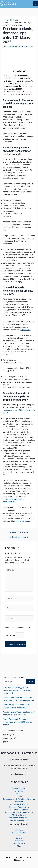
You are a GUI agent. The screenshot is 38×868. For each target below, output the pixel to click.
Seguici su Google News (19, 807)
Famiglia (19, 830)
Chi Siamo (19, 791)
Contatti (19, 796)
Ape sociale (25, 330)
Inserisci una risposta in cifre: (18, 628)
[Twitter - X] (25, 857)
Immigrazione (19, 843)
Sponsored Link (19, 788)
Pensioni (19, 841)
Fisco (19, 835)
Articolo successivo (19, 537)
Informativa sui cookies (19, 820)
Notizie (19, 794)
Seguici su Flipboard (19, 810)
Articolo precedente (19, 532)
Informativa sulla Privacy (19, 818)
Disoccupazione (19, 833)
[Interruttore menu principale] (36, 4)
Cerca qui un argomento (13, 677)
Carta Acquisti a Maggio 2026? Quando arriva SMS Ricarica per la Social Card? (17, 690)
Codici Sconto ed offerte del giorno (19, 812)
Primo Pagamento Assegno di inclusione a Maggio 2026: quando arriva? (18, 722)
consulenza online (22, 521)
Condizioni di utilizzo (19, 804)
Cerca (31, 681)
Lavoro (19, 838)
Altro (19, 846)
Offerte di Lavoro (19, 815)
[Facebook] (12, 857)
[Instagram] (19, 860)
